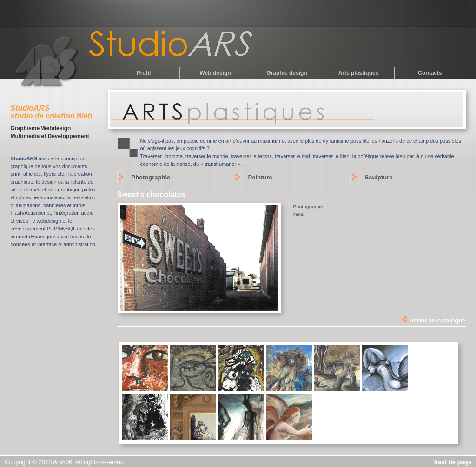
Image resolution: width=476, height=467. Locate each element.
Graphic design (287, 73)
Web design (215, 73)
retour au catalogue (433, 320)
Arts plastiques (359, 73)
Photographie (151, 177)
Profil (144, 73)
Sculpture (379, 177)
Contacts (430, 73)
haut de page (453, 462)
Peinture (260, 177)
